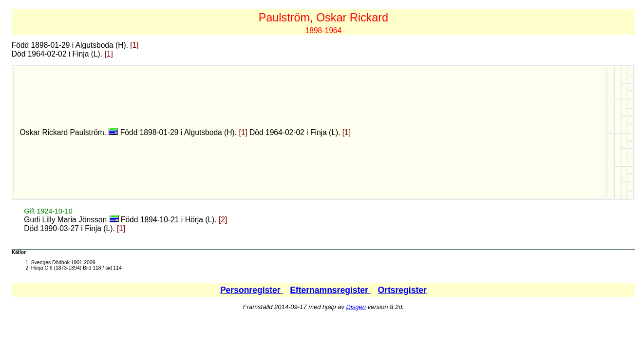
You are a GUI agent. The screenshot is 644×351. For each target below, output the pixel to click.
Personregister (252, 290)
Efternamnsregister (330, 290)
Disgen (356, 307)
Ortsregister (402, 290)
